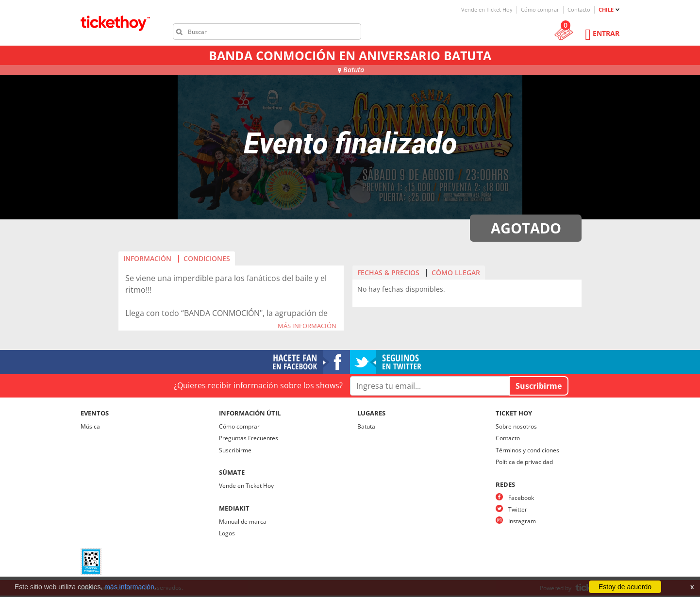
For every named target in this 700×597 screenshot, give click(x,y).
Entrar (606, 33)
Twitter (518, 509)
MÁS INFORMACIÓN (307, 326)
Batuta (366, 426)
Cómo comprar (540, 9)
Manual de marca (243, 522)
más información (129, 587)
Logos (227, 533)
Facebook (521, 498)
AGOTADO (526, 228)
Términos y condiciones (527, 450)
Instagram (522, 521)
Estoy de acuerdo (625, 587)
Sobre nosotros (516, 426)
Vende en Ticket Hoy (487, 9)
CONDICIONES (207, 258)
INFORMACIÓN (147, 258)
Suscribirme (235, 450)
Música (90, 426)
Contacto (579, 9)
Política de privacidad (524, 462)
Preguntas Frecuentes (249, 438)
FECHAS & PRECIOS (388, 273)
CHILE (606, 9)
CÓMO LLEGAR (456, 273)
